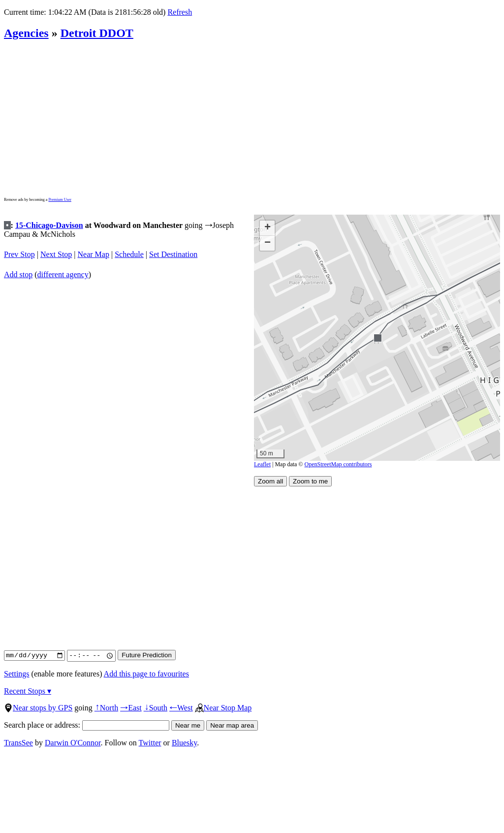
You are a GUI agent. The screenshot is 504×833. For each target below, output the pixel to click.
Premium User (60, 200)
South (156, 708)
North (106, 708)
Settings (17, 674)
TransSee (18, 743)
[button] (377, 337)
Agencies (26, 33)
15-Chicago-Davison (49, 225)
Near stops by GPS (38, 708)
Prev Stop (19, 254)
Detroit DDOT (97, 33)
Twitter (150, 743)
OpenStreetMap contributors (338, 464)
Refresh (180, 12)
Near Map (94, 254)
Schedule (129, 254)
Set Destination (173, 254)
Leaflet (262, 464)
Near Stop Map (223, 708)
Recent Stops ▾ (28, 691)
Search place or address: (87, 725)
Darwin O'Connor (73, 743)
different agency (63, 274)
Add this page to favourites (146, 674)
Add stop (18, 274)
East (131, 708)
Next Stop (56, 254)
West (181, 708)
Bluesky (184, 743)
